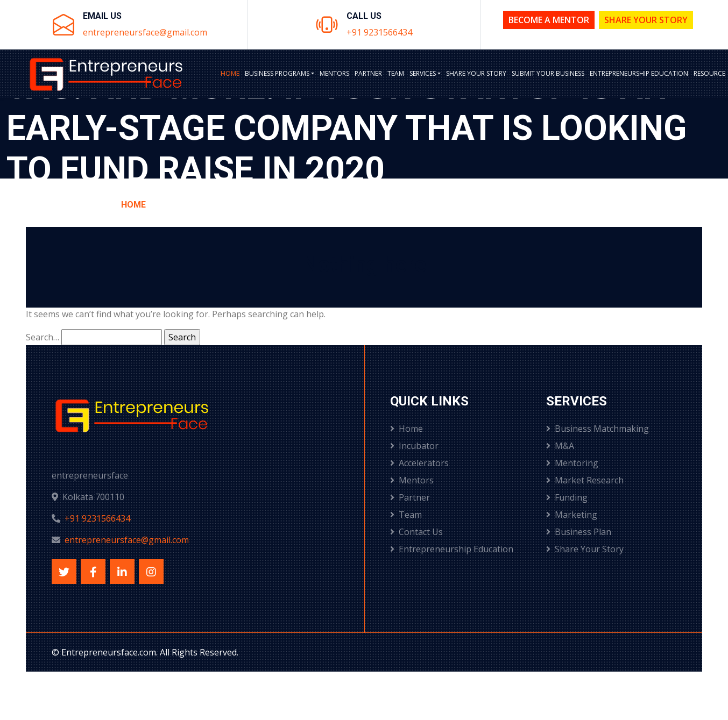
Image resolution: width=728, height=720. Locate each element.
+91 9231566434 (379, 32)
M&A (560, 446)
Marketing (572, 515)
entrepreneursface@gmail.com (145, 32)
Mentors (334, 73)
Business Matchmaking (598, 429)
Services (423, 73)
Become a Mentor (549, 20)
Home (230, 73)
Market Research (585, 480)
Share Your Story (646, 20)
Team (396, 73)
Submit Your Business (548, 73)
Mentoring (572, 463)
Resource (709, 73)
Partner (368, 73)
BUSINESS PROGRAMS (277, 73)
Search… (43, 337)
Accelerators (419, 463)
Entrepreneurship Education (639, 73)
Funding (567, 497)
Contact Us (416, 532)
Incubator (414, 446)
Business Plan (579, 532)
